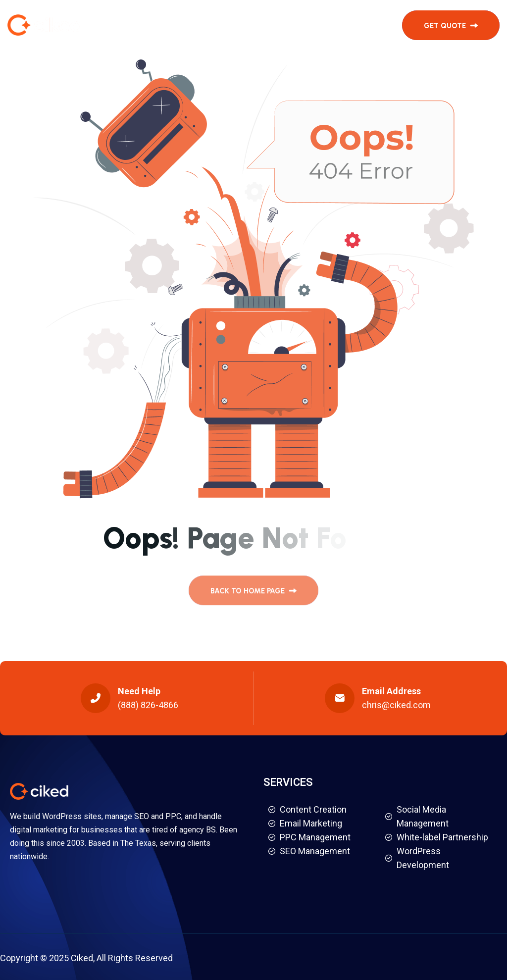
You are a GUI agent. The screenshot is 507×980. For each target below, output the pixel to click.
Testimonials (246, 25)
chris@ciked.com (396, 705)
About (298, 25)
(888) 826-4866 (148, 705)
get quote (451, 26)
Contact (340, 25)
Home (140, 25)
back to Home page (253, 594)
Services (182, 25)
